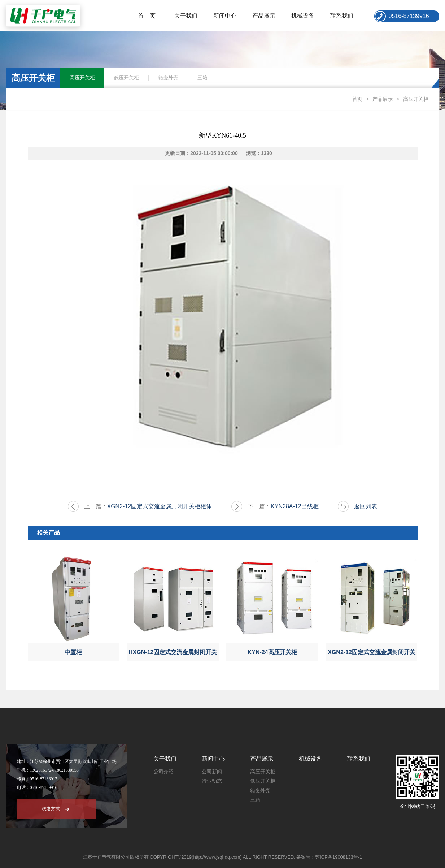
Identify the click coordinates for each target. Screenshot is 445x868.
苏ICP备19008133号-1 (339, 857)
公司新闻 (212, 772)
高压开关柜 (82, 78)
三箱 (202, 78)
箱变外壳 (168, 78)
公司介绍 (163, 772)
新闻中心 (225, 16)
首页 (357, 99)
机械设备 (303, 16)
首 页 (147, 16)
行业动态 (212, 781)
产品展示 (264, 16)
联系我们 (342, 16)
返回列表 (366, 506)
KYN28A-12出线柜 (295, 506)
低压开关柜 (126, 78)
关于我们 (186, 16)
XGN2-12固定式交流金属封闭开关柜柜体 (160, 506)
